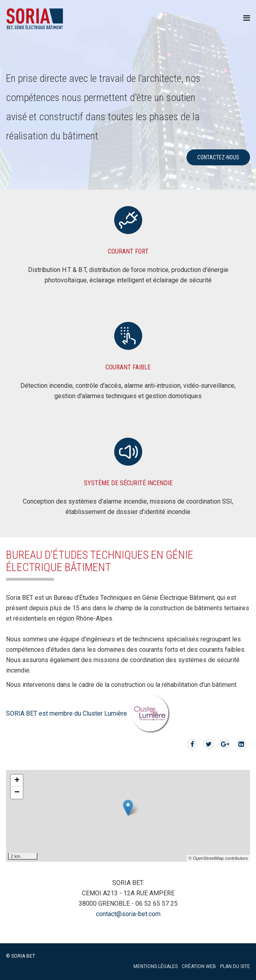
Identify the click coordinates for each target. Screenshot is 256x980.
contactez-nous (218, 157)
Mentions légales (156, 966)
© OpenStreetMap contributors (218, 858)
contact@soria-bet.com (128, 914)
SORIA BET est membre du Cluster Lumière (88, 713)
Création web (199, 966)
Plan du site (235, 966)
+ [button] (17, 781)
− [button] (17, 793)
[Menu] (247, 18)
